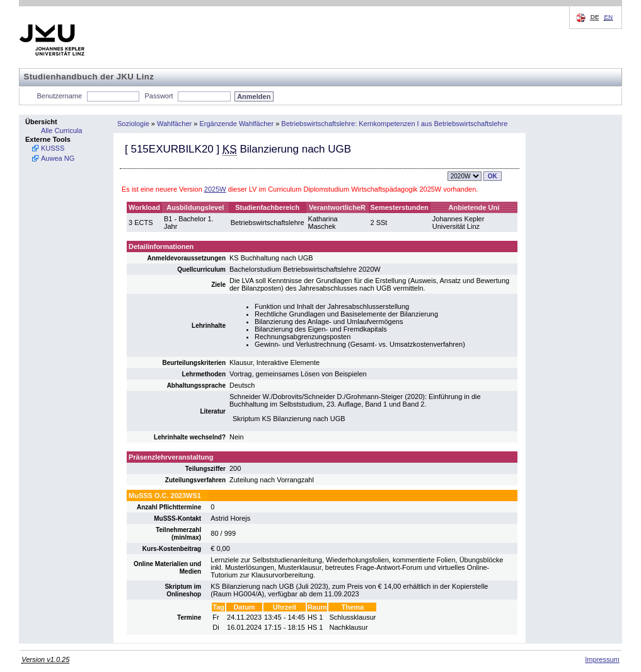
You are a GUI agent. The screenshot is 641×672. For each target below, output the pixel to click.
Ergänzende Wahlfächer (237, 124)
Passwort (159, 96)
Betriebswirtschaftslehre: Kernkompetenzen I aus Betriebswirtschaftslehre (394, 124)
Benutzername (60, 96)
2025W (215, 189)
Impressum (602, 659)
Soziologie (133, 124)
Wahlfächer (174, 124)
